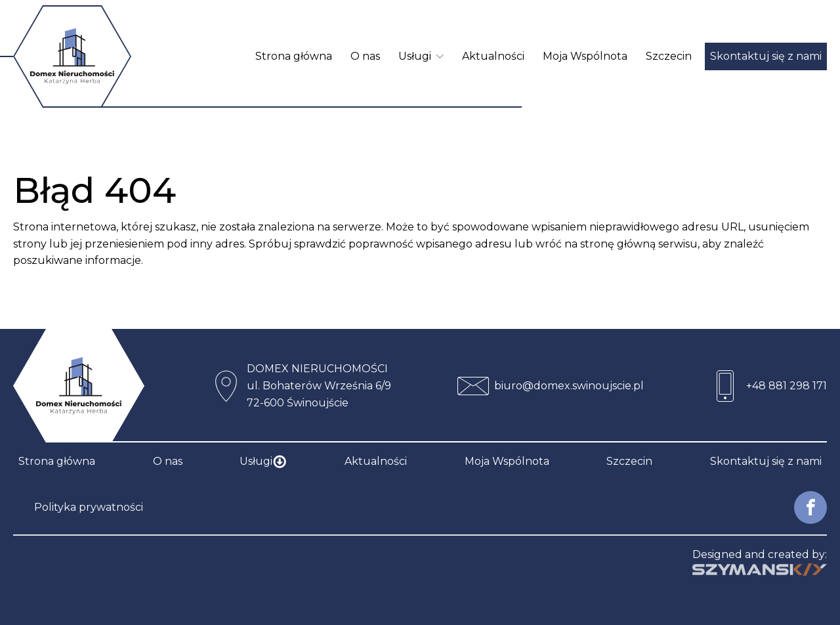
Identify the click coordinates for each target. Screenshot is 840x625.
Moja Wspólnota (585, 56)
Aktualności (493, 56)
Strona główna (294, 56)
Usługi (421, 56)
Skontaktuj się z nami (766, 56)
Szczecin (669, 56)
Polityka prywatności (89, 507)
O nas (365, 56)
